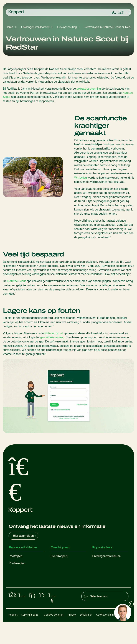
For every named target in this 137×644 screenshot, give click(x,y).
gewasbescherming (89, 89)
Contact (56, 578)
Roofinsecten (17, 563)
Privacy (72, 637)
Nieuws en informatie (64, 563)
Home (9, 27)
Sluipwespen (17, 570)
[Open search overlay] (114, 12)
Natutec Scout (17, 281)
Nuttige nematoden (21, 578)
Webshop (98, 563)
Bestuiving (15, 599)
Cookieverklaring (106, 637)
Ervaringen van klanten (35, 27)
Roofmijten (15, 556)
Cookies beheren (54, 637)
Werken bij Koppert (63, 570)
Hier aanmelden (25, 536)
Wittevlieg (81, 178)
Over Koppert (59, 556)
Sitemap (124, 637)
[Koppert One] (121, 12)
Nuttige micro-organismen (25, 585)
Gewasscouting (67, 27)
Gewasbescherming (21, 592)
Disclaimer (86, 637)
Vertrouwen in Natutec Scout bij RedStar (110, 27)
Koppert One (100, 570)
